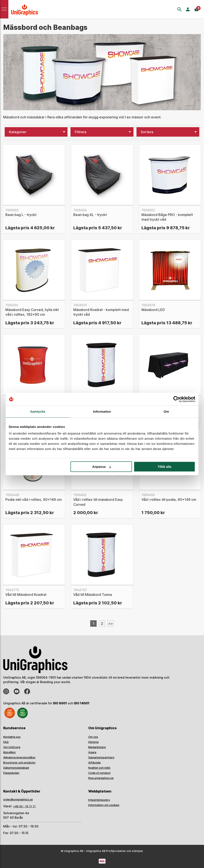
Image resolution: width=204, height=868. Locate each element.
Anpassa (101, 467)
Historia (93, 742)
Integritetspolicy (99, 800)
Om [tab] (166, 411)
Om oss (93, 737)
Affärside (94, 762)
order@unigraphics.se (18, 799)
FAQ (6, 742)
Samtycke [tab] (38, 411)
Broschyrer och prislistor (19, 762)
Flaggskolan (11, 773)
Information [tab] (102, 411)
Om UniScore (12, 747)
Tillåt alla (164, 467)
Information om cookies (104, 805)
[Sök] (179, 9)
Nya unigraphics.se (101, 778)
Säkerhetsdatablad (16, 768)
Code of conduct (99, 773)
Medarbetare (97, 747)
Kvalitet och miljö (99, 768)
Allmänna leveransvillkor (19, 757)
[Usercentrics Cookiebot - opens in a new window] (176, 399)
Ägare (92, 752)
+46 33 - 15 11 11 (24, 806)
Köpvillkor (10, 752)
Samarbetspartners (101, 757)
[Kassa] (198, 9)
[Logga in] (188, 9)
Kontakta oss (12, 737)
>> (111, 623)
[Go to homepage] (26, 9)
